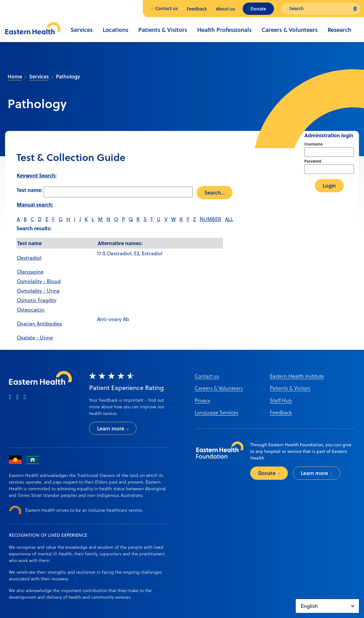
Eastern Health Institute (297, 376)
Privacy (202, 400)
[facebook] (10, 397)
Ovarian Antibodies (39, 324)
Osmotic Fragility (37, 300)
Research (340, 30)
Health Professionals (224, 30)
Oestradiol (29, 258)
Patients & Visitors (163, 30)
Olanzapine (30, 272)
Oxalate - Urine (35, 337)
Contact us (167, 8)
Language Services (216, 412)
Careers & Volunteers (290, 30)
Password (313, 161)
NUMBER (210, 219)
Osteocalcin (31, 310)
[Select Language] (327, 606)
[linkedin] (25, 397)
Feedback (197, 9)
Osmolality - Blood (39, 281)
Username (313, 144)
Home (15, 76)
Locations (115, 30)
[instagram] (17, 397)
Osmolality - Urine (38, 291)
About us (225, 9)
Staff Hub (281, 400)
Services (82, 30)
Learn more (111, 428)
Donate (258, 9)
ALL (229, 219)
